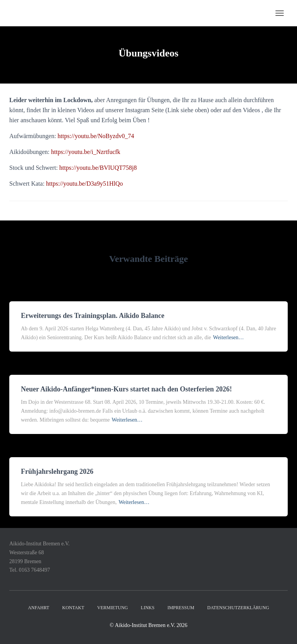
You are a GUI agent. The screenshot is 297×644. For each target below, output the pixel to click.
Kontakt (73, 608)
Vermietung (112, 608)
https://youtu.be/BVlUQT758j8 (98, 168)
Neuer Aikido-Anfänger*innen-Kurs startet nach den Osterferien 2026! (126, 389)
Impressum (181, 608)
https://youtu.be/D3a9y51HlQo (84, 184)
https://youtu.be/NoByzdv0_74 (96, 136)
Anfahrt (38, 608)
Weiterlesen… (229, 337)
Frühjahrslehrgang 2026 (57, 471)
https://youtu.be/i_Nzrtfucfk (86, 152)
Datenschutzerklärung (238, 608)
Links (148, 608)
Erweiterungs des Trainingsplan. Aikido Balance (93, 316)
